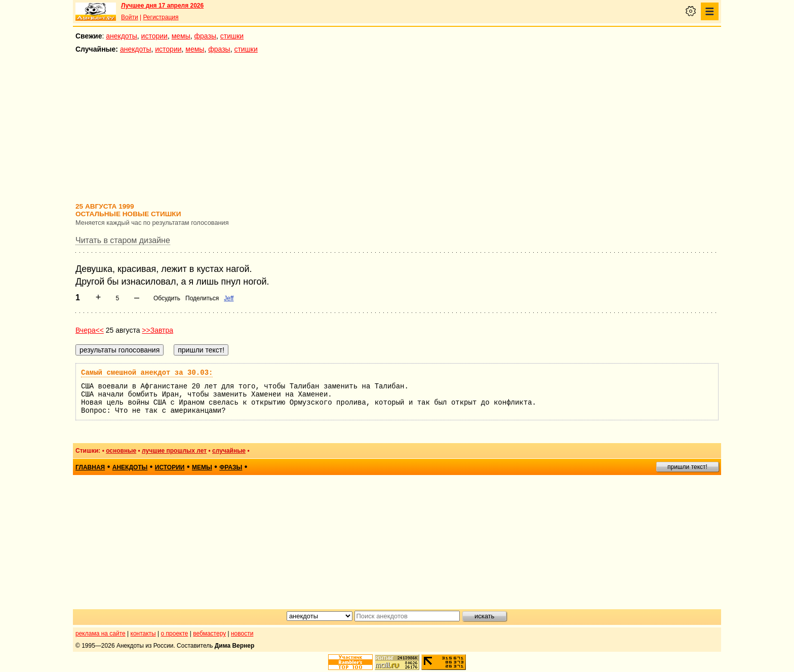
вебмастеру (209, 634)
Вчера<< (90, 330)
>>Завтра (157, 330)
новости (242, 634)
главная (90, 467)
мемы (181, 36)
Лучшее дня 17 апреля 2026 (162, 6)
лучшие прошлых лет (174, 451)
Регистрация (161, 17)
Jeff (229, 298)
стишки (232, 36)
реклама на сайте (101, 634)
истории (154, 36)
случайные (229, 451)
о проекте (175, 634)
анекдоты (122, 36)
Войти (130, 17)
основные (121, 451)
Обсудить (167, 298)
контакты (143, 634)
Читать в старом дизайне (123, 240)
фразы (205, 36)
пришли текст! (687, 467)
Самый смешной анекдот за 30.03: (147, 373)
